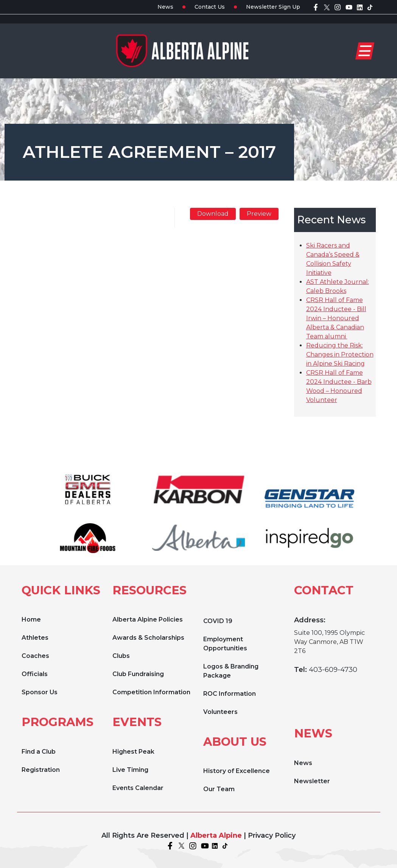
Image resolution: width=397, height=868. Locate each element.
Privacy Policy (272, 835)
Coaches (35, 656)
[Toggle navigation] (365, 51)
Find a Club (39, 752)
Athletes (35, 638)
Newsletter (312, 781)
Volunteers (220, 712)
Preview (259, 214)
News (165, 7)
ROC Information (230, 694)
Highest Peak (133, 752)
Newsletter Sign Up (273, 7)
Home (31, 619)
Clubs (121, 656)
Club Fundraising (138, 674)
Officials (35, 674)
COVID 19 (218, 621)
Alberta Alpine (216, 835)
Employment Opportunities (225, 644)
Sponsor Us (40, 692)
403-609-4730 (333, 670)
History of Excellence (237, 771)
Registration (41, 770)
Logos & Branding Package (231, 671)
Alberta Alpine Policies (148, 619)
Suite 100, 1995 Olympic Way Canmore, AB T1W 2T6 (329, 642)
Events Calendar (138, 788)
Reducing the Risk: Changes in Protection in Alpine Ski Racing (340, 355)
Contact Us (210, 7)
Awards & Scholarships (148, 638)
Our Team (219, 789)
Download (213, 214)
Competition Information (151, 692)
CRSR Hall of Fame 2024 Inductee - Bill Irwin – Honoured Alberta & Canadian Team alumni (336, 318)
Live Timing (130, 770)
